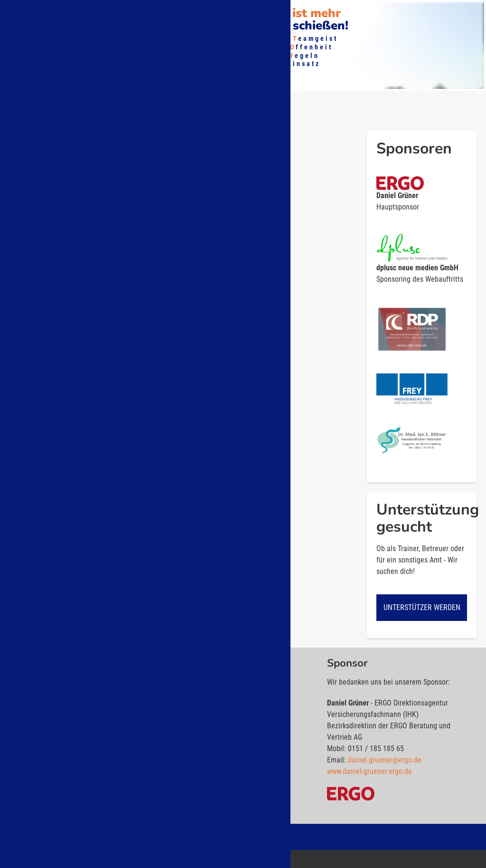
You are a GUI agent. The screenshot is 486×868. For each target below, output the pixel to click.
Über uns (28, 12)
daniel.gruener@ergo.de (385, 763)
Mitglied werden (145, 12)
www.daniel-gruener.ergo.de (369, 774)
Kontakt (264, 12)
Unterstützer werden (422, 610)
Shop (195, 12)
